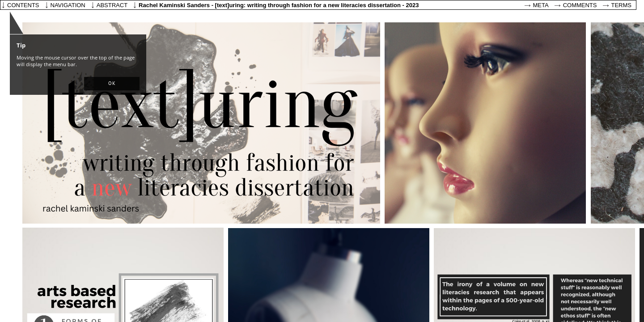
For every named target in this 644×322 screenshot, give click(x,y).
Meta (541, 5)
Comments (580, 5)
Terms (622, 5)
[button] (112, 84)
